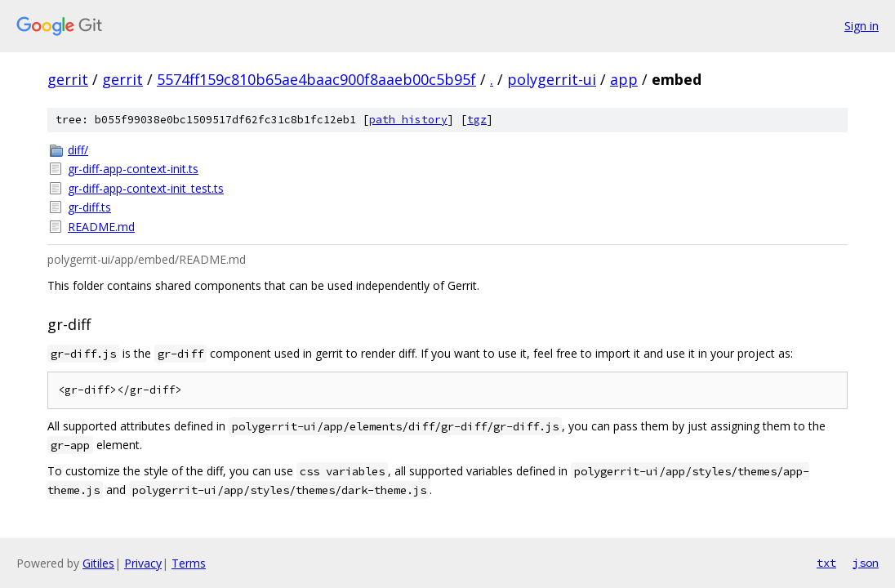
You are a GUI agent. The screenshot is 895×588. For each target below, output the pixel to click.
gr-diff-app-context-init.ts (133, 169)
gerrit (68, 79)
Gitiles (98, 563)
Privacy (143, 563)
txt (826, 563)
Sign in (862, 26)
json (866, 563)
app (624, 79)
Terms (189, 563)
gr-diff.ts (89, 207)
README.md (101, 227)
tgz (477, 120)
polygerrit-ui (552, 79)
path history (408, 120)
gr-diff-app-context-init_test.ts (146, 188)
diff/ (78, 150)
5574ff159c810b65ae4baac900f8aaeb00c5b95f (316, 79)
